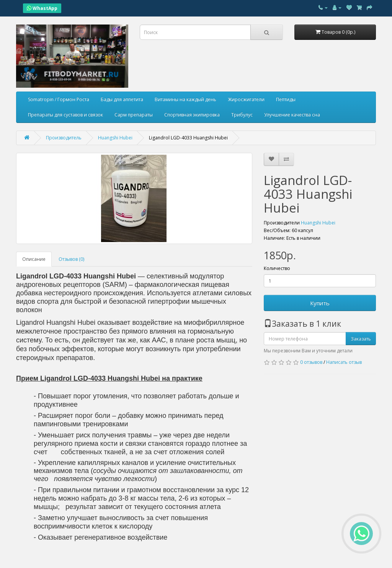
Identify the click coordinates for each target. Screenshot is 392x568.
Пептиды (286, 99)
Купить (320, 303)
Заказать (361, 339)
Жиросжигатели (246, 99)
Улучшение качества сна (292, 115)
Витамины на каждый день (185, 99)
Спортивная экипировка (192, 115)
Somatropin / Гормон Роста (59, 99)
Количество (277, 268)
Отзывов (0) (71, 259)
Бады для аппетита (122, 99)
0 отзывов (311, 362)
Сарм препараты (134, 115)
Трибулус (242, 115)
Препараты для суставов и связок (65, 115)
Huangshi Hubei (318, 223)
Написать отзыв (344, 362)
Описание (34, 259)
